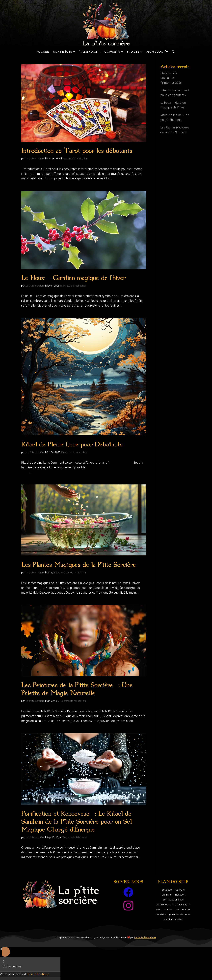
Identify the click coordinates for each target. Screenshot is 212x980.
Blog (159, 910)
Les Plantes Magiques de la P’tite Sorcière (79, 565)
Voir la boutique (38, 974)
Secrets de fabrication (75, 159)
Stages (133, 52)
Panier (168, 910)
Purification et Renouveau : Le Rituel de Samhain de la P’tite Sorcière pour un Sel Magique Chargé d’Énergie (76, 821)
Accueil (43, 52)
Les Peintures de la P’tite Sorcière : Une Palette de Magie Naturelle (77, 689)
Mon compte (183, 910)
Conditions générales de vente (173, 915)
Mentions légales (173, 920)
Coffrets (112, 52)
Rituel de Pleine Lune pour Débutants (72, 444)
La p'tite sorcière (35, 159)
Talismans (88, 52)
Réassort (180, 895)
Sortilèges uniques (173, 900)
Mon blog (155, 52)
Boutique (167, 890)
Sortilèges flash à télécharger (173, 905)
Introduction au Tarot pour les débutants (77, 151)
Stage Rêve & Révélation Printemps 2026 (171, 78)
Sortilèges (63, 52)
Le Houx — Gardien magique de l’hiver (73, 278)
